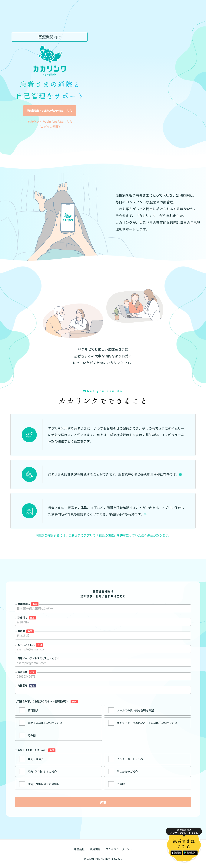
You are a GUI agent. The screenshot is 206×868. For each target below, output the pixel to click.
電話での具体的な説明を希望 (45, 723)
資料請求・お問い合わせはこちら (50, 111)
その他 (32, 735)
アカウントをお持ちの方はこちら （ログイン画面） (50, 124)
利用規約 (95, 849)
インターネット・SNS (130, 759)
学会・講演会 (36, 759)
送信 (103, 802)
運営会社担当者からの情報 (44, 784)
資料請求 (33, 710)
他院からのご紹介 (127, 771)
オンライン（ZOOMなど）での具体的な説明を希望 (147, 723)
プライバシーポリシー (119, 849)
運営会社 (79, 849)
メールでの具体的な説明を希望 (135, 710)
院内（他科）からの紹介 (42, 771)
